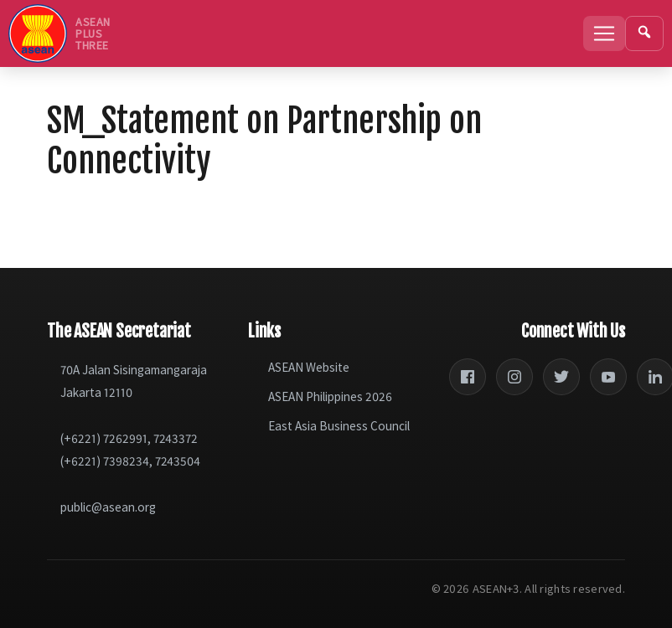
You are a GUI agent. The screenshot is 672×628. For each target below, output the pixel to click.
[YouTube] (608, 377)
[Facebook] (468, 377)
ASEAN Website (309, 367)
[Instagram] (514, 377)
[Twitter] (561, 377)
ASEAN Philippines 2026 (330, 396)
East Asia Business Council (339, 426)
